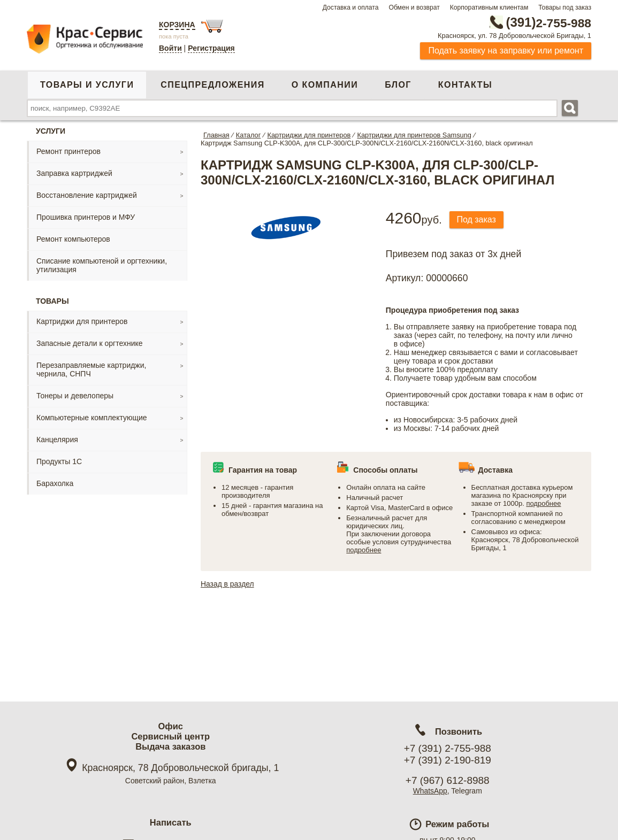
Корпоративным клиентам (489, 7)
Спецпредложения (212, 85)
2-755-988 (537, 22)
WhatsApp (430, 791)
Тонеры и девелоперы (75, 396)
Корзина (177, 25)
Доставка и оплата (351, 7)
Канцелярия (57, 440)
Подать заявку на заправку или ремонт (506, 51)
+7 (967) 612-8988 (448, 780)
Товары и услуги (87, 85)
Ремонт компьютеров (73, 239)
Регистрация (211, 48)
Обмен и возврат (414, 7)
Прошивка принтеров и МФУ (86, 217)
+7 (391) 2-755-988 (448, 748)
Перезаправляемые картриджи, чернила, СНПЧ (91, 369)
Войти (170, 48)
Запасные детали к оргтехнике (90, 343)
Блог (398, 85)
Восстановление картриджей (87, 195)
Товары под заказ (565, 7)
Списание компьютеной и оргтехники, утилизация (102, 265)
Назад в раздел (228, 584)
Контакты (465, 85)
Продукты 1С (59, 461)
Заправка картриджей (74, 173)
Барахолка (55, 483)
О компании (325, 85)
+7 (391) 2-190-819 (448, 760)
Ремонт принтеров (68, 151)
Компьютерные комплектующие (92, 418)
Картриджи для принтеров (82, 321)
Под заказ (477, 219)
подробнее (364, 550)
